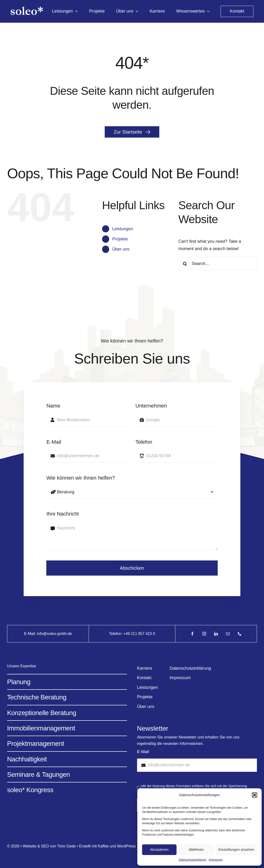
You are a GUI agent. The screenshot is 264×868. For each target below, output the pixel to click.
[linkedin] (216, 634)
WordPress (126, 846)
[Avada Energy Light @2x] (27, 9)
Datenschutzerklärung (193, 860)
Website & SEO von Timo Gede (49, 846)
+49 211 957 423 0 (139, 634)
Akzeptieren (159, 849)
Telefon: (116, 634)
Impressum (216, 860)
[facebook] (192, 634)
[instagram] (204, 634)
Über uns (121, 249)
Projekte (120, 239)
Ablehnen (196, 849)
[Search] (185, 264)
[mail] (228, 634)
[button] (255, 795)
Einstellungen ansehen (236, 849)
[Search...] (218, 264)
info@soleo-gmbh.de (54, 634)
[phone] (240, 634)
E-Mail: (30, 634)
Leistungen (123, 229)
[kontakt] (237, 11)
